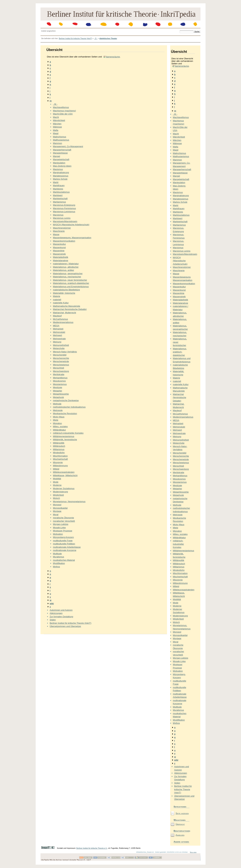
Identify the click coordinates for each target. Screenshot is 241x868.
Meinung (57, 342)
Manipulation (59, 163)
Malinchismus (59, 137)
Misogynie (58, 462)
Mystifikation (59, 563)
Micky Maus (59, 417)
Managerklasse (60, 153)
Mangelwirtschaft (61, 159)
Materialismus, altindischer (66, 267)
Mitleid (56, 469)
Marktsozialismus (61, 192)
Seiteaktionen (180, 807)
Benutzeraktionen (182, 831)
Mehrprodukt (59, 332)
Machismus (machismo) (64, 111)
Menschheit (58, 368)
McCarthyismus (60, 319)
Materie (56, 296)
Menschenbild (60, 355)
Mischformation (60, 456)
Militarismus (59, 449)
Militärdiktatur (59, 430)
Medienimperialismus (63, 322)
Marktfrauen (59, 185)
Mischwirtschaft (60, 459)
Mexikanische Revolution (65, 413)
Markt (56, 182)
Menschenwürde (61, 361)
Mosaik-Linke (59, 528)
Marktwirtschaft (60, 199)
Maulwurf (57, 316)
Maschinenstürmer (62, 228)
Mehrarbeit (58, 329)
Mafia (56, 130)
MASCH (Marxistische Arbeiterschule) (71, 225)
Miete (56, 420)
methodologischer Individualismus (69, 407)
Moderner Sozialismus (64, 488)
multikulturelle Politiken (64, 544)
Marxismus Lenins (62, 218)
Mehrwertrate (59, 339)
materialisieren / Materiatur (66, 264)
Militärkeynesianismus (64, 436)
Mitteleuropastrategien (64, 472)
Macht (56, 117)
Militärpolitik (59, 443)
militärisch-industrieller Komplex (68, 433)
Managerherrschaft (62, 150)
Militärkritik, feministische (65, 440)
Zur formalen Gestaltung (61, 617)
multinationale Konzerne (65, 550)
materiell (57, 300)
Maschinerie (59, 231)
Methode (57, 404)
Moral (56, 515)
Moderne (57, 485)
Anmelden (180, 835)
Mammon (57, 143)
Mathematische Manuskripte (67, 306)
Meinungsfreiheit (61, 345)
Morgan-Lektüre (61, 524)
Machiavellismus (61, 107)
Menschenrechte (61, 358)
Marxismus (58, 215)
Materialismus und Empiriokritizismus (71, 287)
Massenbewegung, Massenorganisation (72, 238)
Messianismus (60, 384)
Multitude (57, 554)
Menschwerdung (61, 371)
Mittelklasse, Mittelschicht (65, 475)
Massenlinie (59, 251)
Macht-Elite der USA (63, 114)
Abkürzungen (56, 613)
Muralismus (58, 557)
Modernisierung (60, 492)
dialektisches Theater (108, 38)
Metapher (57, 391)
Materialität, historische (64, 293)
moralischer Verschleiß (64, 521)
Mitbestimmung (60, 466)
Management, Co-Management (68, 146)
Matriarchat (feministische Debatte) (70, 309)
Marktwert (58, 195)
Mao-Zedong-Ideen (62, 166)
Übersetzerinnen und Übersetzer (65, 626)
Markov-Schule (60, 179)
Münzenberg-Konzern (63, 537)
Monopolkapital (60, 508)
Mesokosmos (59, 381)
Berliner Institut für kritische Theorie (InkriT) (75, 38)
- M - (55, 104)
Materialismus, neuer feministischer (70, 280)
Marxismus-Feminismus (64, 208)
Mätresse (57, 127)
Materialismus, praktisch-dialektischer (71, 283)
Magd (56, 133)
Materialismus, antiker (63, 270)
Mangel (56, 156)
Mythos (56, 567)
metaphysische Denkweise (66, 400)
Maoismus (58, 169)
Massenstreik (59, 254)
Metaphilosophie (61, 394)
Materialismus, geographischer (68, 273)
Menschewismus (61, 365)
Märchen (57, 124)
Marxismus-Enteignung (64, 205)
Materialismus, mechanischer (67, 277)
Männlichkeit (59, 120)
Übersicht (180, 824)
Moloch (56, 498)
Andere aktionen (181, 842)
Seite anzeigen (182, 813)
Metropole (58, 410)
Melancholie (59, 348)
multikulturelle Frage (63, 541)
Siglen (53, 620)
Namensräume (113, 57)
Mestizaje (57, 387)
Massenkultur (59, 244)
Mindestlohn (59, 453)
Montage (57, 511)
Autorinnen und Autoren (61, 610)
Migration (57, 423)
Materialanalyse (61, 260)
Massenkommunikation (64, 241)
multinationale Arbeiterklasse (67, 547)
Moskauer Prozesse (63, 531)
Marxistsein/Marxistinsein (65, 221)
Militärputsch (59, 446)
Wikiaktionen (179, 820)
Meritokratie (59, 374)
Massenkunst (59, 247)
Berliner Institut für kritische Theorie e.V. (92, 848)
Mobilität (57, 479)
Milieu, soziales (60, 426)
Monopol (57, 505)
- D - (96, 38)
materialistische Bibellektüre (66, 290)
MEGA (56, 326)
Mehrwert (57, 335)
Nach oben (193, 852)
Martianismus (59, 202)
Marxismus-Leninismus (64, 212)
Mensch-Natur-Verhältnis (65, 352)
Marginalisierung (61, 172)
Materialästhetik (61, 257)
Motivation (58, 534)
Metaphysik (58, 397)
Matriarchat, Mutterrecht (64, 313)
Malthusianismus (61, 140)
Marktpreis (58, 189)
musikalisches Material (64, 560)
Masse (56, 234)
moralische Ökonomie (63, 518)
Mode (56, 482)
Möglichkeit (58, 495)
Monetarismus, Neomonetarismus (69, 501)
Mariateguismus (61, 176)
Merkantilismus (60, 378)
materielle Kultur (61, 303)
